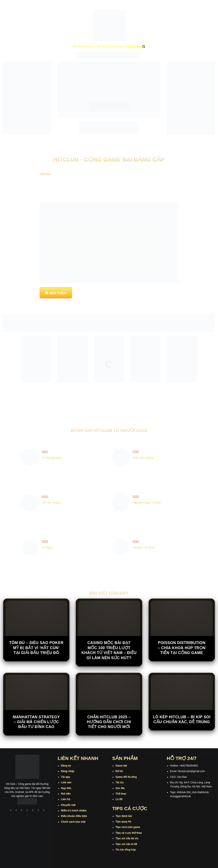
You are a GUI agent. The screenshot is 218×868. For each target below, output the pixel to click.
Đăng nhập (68, 771)
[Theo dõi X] (27, 810)
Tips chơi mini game (128, 827)
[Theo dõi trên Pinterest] (44, 810)
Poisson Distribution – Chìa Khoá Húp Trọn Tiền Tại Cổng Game (182, 648)
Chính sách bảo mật (73, 822)
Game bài (121, 766)
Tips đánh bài (124, 816)
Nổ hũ (119, 771)
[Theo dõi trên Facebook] (11, 810)
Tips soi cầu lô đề (126, 844)
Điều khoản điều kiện (74, 816)
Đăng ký (66, 766)
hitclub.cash (135, 47)
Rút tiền (66, 794)
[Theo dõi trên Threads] (38, 810)
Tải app (66, 777)
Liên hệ (66, 799)
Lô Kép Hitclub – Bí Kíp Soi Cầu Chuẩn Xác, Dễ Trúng (182, 719)
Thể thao (121, 794)
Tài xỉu (120, 782)
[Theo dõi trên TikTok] (22, 810)
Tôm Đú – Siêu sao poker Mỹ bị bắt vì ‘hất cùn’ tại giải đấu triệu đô (36, 648)
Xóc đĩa (120, 788)
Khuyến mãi (68, 805)
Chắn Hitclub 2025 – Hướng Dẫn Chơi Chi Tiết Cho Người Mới (109, 722)
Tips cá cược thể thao (129, 833)
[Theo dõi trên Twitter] (33, 810)
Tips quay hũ (123, 822)
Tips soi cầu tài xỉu (127, 838)
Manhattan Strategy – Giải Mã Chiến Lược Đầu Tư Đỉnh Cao (36, 722)
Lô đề (119, 799)
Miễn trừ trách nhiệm (74, 811)
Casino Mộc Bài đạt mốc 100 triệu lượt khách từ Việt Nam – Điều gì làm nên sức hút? (109, 650)
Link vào (66, 782)
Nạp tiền (66, 788)
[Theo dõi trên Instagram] (16, 810)
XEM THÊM (58, 293)
